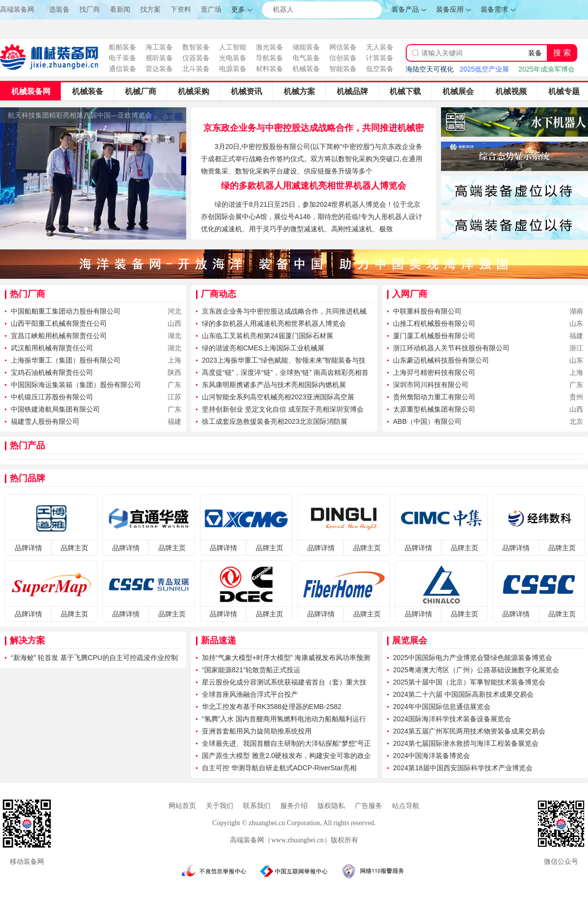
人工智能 (233, 47)
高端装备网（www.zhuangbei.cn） (280, 840)
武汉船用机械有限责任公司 (52, 348)
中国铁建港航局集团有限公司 (55, 409)
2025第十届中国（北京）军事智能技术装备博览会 (469, 682)
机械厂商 (141, 91)
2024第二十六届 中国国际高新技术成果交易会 (463, 694)
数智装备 (196, 47)
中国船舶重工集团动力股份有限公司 (66, 311)
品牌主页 (74, 548)
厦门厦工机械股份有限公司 (434, 336)
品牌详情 (28, 548)
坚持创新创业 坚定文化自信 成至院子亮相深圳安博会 (283, 409)
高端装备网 (17, 9)
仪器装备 (196, 58)
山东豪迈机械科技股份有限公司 (441, 360)
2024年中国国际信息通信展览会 (442, 707)
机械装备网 (31, 91)
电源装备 (233, 69)
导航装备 (269, 58)
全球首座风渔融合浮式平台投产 (250, 694)
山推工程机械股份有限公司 (434, 323)
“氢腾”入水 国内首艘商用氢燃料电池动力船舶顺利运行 (284, 719)
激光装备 (269, 47)
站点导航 (406, 806)
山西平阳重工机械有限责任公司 (59, 323)
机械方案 (299, 91)
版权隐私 (331, 806)
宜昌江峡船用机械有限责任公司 (59, 336)
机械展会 (458, 91)
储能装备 (306, 47)
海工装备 (159, 47)
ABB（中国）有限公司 (427, 421)
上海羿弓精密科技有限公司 (434, 372)
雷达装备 (159, 69)
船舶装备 (122, 47)
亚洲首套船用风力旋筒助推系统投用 (257, 731)
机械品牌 (352, 91)
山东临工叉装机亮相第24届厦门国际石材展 (268, 336)
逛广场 (211, 10)
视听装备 (159, 58)
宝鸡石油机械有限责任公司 (52, 372)
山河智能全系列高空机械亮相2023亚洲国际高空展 (278, 397)
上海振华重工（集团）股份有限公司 (66, 360)
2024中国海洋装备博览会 (431, 756)
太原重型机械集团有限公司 (434, 409)
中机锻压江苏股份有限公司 (52, 397)
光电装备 (233, 58)
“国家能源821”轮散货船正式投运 (251, 670)
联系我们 (257, 806)
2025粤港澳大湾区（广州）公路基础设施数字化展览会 (476, 670)
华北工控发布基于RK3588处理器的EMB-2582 (272, 707)
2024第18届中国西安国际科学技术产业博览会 (463, 768)
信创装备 (343, 58)
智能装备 (343, 69)
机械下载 (405, 91)
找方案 (150, 10)
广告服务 (368, 806)
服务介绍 (294, 806)
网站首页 (182, 806)
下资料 (181, 10)
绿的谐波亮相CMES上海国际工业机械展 (263, 348)
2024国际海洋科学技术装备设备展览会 (452, 719)
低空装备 (380, 69)
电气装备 (306, 58)
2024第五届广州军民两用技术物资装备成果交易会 (469, 731)
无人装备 (380, 47)
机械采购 (194, 91)
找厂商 (90, 10)
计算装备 (380, 58)
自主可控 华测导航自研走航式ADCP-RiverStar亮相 (279, 768)
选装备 (59, 10)
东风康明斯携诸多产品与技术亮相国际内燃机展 (274, 385)
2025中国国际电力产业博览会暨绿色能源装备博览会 (473, 658)
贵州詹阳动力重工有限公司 (434, 397)
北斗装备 (196, 69)
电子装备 (122, 58)
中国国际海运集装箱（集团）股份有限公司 (76, 385)
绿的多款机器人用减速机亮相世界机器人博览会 (314, 186)
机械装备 (306, 69)
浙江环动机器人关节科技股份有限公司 (451, 348)
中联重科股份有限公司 (427, 311)
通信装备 (122, 69)
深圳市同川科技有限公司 (431, 385)
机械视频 (511, 91)
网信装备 (343, 47)
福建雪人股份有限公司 (45, 421)
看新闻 (120, 10)
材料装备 (269, 69)
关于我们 (220, 806)
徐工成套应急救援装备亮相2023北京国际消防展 (275, 421)
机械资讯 (246, 91)
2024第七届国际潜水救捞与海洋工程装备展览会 (466, 743)
